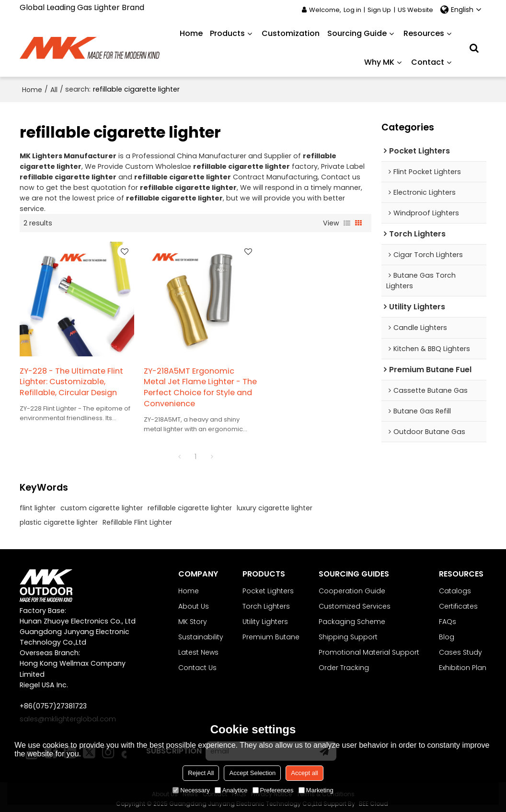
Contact (428, 62)
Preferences (273, 790)
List (347, 223)
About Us (194, 602)
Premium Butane (271, 633)
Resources (424, 33)
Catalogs (455, 587)
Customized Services (355, 602)
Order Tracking (344, 664)
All (54, 89)
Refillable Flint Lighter (137, 518)
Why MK (379, 62)
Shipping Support (348, 633)
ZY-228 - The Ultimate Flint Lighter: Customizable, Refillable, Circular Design (71, 378)
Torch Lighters (266, 602)
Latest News (199, 648)
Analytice (231, 790)
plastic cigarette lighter (59, 518)
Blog (447, 633)
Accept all (304, 773)
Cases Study (460, 648)
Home (191, 33)
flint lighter (38, 504)
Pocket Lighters (268, 587)
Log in (352, 10)
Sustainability (201, 633)
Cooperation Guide (352, 587)
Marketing (316, 790)
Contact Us (197, 664)
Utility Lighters (265, 618)
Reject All (201, 773)
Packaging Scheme (352, 618)
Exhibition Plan (463, 664)
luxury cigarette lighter (275, 504)
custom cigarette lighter (102, 504)
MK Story (193, 618)
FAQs (448, 618)
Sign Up (379, 10)
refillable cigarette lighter (190, 504)
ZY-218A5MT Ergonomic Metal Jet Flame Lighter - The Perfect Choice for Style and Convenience (194, 384)
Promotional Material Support (369, 648)
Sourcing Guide (357, 33)
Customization (291, 33)
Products (227, 33)
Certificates (458, 602)
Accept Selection (252, 773)
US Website (415, 10)
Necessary (191, 790)
